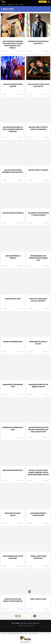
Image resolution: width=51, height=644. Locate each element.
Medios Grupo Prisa (26, 642)
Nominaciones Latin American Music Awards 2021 (38, 258)
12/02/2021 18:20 (46, 309)
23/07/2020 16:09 (45, 609)
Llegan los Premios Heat (13, 342)
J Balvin (7, 9)
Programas (10, 5)
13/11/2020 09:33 (46, 395)
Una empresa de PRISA (25, 638)
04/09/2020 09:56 (20, 480)
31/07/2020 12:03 (46, 566)
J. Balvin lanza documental (13, 213)
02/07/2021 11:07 (46, 94)
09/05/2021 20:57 (45, 180)
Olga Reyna (30, 94)
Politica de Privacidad (15, 633)
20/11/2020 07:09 (20, 395)
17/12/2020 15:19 (20, 352)
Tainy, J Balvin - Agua (38, 599)
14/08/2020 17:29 (46, 523)
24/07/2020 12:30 (20, 609)
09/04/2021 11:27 (46, 223)
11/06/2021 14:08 (46, 137)
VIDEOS (16, 5)
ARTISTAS (22, 5)
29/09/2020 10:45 (20, 437)
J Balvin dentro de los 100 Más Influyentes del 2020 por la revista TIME (38, 430)
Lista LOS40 (3, 5)
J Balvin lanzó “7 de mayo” (38, 170)
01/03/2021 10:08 (20, 309)
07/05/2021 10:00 (20, 223)
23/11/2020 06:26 (46, 352)
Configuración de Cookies (33, 633)
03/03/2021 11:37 (46, 266)
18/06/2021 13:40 (20, 137)
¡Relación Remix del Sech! (13, 470)
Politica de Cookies (24, 633)
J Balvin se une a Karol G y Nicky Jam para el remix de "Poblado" (13, 129)
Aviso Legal (8, 633)
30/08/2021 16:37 (20, 94)
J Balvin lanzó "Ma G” (13, 299)
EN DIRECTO (44, 2)
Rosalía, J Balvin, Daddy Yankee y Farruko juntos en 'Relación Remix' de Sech (38, 472)
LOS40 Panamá (5, 51)
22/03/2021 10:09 (20, 266)
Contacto (3, 633)
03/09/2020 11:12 (46, 480)
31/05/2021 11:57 (20, 180)
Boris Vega (30, 51)
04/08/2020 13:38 (20, 566)
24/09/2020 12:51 (46, 437)
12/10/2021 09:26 (20, 51)
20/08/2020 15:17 (20, 523)
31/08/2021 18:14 (46, 51)
